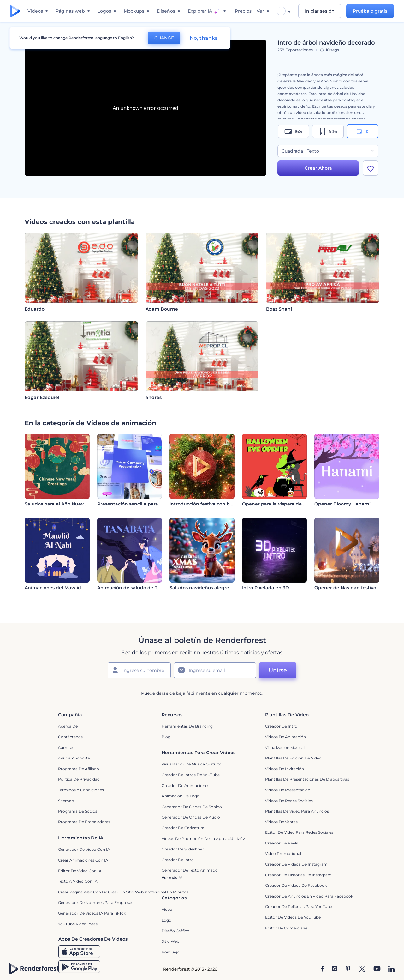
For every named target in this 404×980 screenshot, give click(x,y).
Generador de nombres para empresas (96, 902)
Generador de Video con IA (84, 849)
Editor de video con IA (80, 871)
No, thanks (204, 38)
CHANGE (164, 38)
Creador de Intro (281, 726)
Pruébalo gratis (370, 11)
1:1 (362, 131)
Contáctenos (70, 737)
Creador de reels (282, 843)
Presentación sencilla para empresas (140, 504)
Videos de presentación (288, 790)
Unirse (278, 670)
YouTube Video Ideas (78, 924)
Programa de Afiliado (79, 769)
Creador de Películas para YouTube (299, 907)
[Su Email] (215, 670)
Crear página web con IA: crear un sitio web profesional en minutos (123, 892)
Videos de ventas (281, 822)
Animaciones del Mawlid (53, 588)
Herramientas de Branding (187, 726)
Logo (166, 920)
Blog (166, 737)
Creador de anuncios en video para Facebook (309, 896)
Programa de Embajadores (84, 822)
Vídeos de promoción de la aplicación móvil (204, 839)
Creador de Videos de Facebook (296, 885)
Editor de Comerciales (286, 928)
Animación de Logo (181, 796)
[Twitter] (362, 969)
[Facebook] (323, 969)
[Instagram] (335, 969)
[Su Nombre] (139, 670)
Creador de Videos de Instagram (296, 864)
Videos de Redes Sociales (289, 801)
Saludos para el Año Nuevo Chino (63, 504)
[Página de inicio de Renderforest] (15, 11)
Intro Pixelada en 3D (266, 588)
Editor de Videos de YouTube (293, 917)
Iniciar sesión (320, 11)
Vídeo (167, 909)
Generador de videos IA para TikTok (92, 913)
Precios (243, 11)
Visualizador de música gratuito (192, 764)
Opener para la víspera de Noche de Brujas (292, 504)
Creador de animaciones (185, 786)
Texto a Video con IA (78, 881)
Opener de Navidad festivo (345, 588)
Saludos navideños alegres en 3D (208, 588)
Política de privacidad (79, 779)
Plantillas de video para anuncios (297, 811)
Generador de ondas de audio (191, 817)
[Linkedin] (391, 969)
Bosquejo (171, 952)
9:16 (328, 131)
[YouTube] (377, 969)
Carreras (66, 748)
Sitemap (66, 801)
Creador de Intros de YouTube (191, 775)
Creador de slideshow (183, 849)
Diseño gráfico (175, 931)
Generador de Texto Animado (190, 870)
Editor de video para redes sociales (299, 832)
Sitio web (170, 941)
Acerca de (68, 726)
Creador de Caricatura (183, 828)
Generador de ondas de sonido (192, 807)
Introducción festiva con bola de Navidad (217, 504)
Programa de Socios (78, 811)
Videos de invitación (285, 769)
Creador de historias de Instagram (298, 875)
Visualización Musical (285, 748)
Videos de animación (285, 737)
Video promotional (283, 853)
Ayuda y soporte (74, 758)
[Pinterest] (348, 969)
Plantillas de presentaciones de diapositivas (307, 779)
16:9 (294, 131)
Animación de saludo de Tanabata (137, 588)
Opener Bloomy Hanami (342, 504)
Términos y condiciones (81, 790)
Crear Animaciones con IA (83, 860)
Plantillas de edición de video (293, 758)
